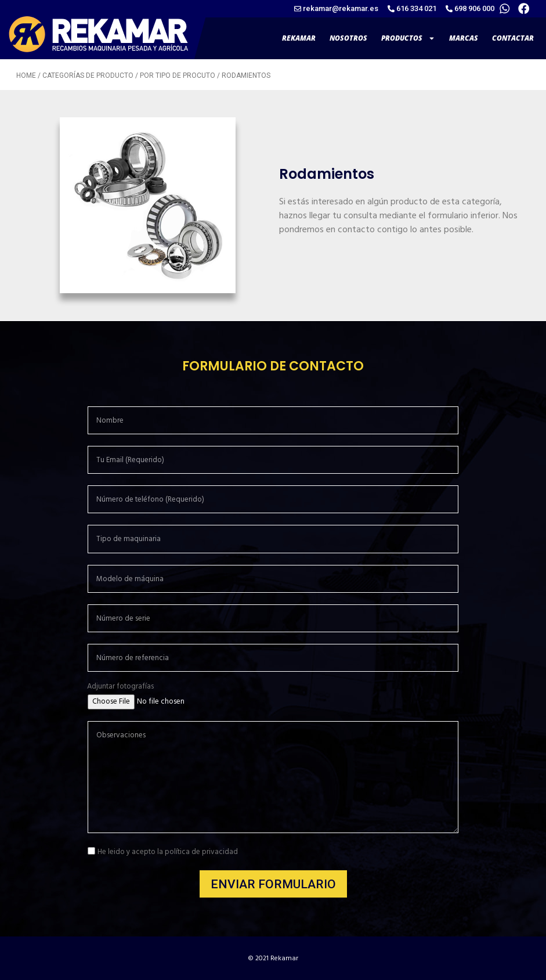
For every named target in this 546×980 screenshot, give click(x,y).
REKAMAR (299, 38)
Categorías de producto (88, 75)
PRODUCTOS (408, 38)
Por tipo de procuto (178, 75)
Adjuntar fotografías (120, 687)
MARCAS (464, 38)
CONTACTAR (513, 38)
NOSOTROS (348, 38)
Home (26, 75)
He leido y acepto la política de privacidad (168, 852)
